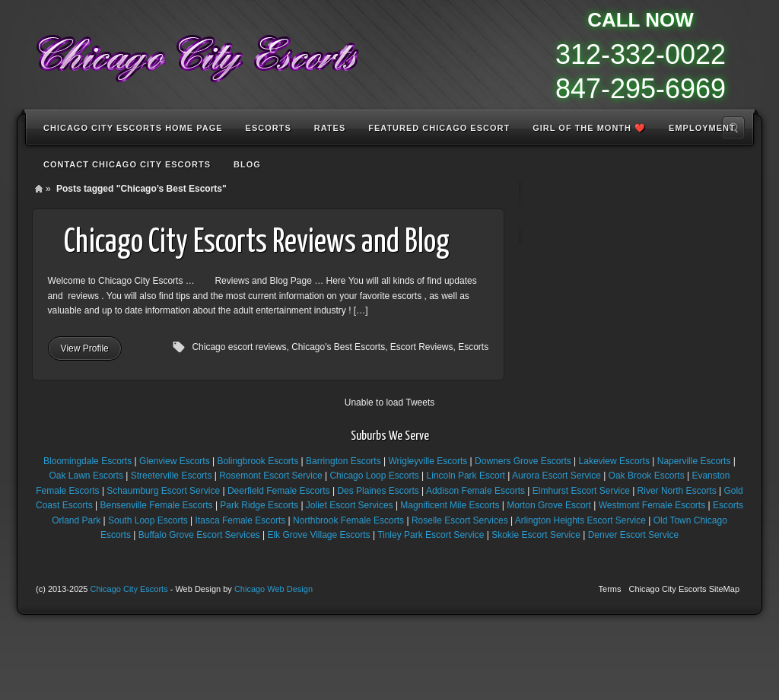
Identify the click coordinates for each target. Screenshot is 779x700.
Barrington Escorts (343, 461)
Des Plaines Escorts (378, 491)
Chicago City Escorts (129, 589)
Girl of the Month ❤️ (589, 128)
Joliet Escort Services (350, 505)
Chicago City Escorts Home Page (133, 128)
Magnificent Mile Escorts (450, 505)
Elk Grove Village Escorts (318, 535)
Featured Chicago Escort (439, 128)
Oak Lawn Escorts (86, 476)
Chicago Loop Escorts (374, 476)
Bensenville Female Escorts (157, 505)
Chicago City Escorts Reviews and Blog (257, 243)
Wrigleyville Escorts (428, 461)
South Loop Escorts (148, 520)
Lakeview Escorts (614, 461)
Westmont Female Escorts (652, 505)
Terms (610, 589)
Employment (702, 128)
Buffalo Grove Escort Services (199, 535)
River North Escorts (677, 491)
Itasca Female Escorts (241, 520)
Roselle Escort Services (460, 520)
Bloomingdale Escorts (87, 461)
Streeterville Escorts (172, 476)
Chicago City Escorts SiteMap (685, 589)
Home (39, 189)
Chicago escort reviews (239, 347)
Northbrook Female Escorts (348, 520)
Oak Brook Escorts (647, 476)
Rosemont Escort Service (270, 476)
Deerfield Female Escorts (279, 491)
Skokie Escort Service (536, 535)
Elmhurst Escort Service (581, 491)
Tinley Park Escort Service (431, 535)
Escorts (269, 128)
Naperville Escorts (694, 461)
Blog (247, 164)
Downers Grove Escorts (523, 461)
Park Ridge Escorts (259, 505)
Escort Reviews (422, 347)
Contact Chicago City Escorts (127, 164)
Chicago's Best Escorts (338, 347)
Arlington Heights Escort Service (580, 520)
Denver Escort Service (633, 535)
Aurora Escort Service (556, 476)
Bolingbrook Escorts (258, 461)
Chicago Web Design (273, 589)
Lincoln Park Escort (466, 476)
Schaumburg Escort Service (163, 491)
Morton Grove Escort (549, 505)
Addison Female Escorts (475, 491)
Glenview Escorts (175, 461)
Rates (330, 128)
